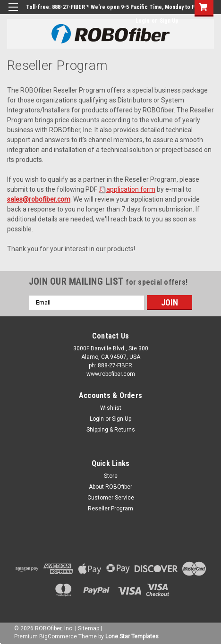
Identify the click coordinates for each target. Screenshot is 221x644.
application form (131, 189)
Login (142, 21)
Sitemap (89, 628)
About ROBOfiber (110, 487)
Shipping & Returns (111, 430)
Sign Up (169, 21)
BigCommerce (58, 636)
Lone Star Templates (132, 636)
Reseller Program (110, 508)
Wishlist (111, 408)
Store (111, 476)
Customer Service (111, 498)
